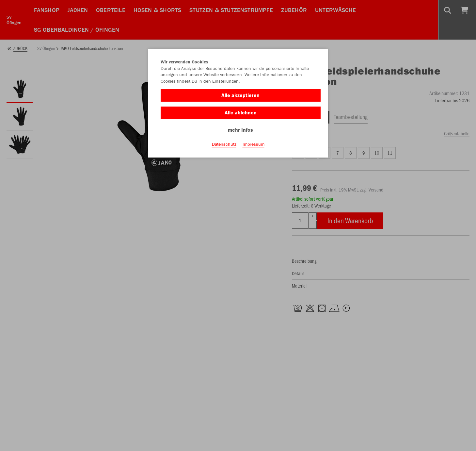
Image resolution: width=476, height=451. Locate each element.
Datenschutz (224, 144)
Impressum (254, 144)
